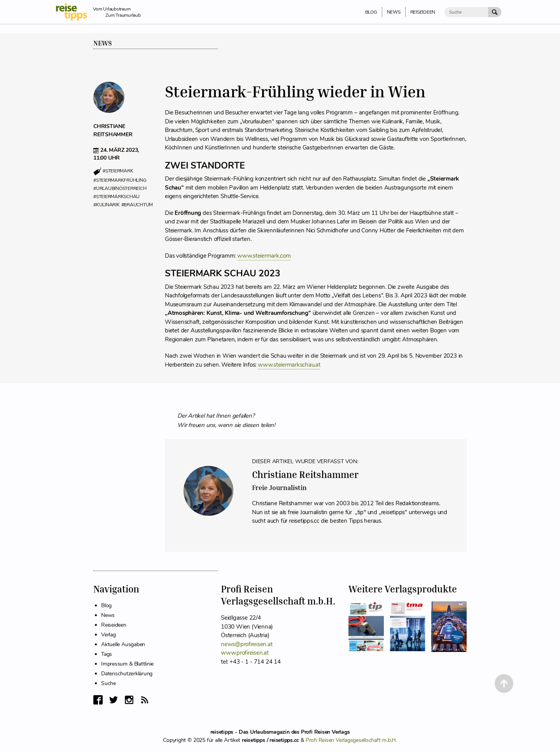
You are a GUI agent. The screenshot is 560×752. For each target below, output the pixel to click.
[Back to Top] (504, 683)
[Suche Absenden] (495, 12)
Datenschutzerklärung (127, 674)
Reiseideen (114, 625)
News (103, 43)
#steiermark (118, 171)
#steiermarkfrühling (120, 180)
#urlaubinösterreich (120, 188)
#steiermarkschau (116, 197)
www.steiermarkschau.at (289, 365)
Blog (106, 605)
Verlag (108, 635)
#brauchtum (137, 205)
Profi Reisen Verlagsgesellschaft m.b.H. (351, 740)
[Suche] (466, 12)
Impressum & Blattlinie (127, 664)
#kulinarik (107, 205)
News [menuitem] (394, 12)
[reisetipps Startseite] (74, 12)
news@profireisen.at (247, 644)
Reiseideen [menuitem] (423, 12)
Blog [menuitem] (371, 12)
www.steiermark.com (264, 256)
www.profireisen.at (245, 653)
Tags (107, 654)
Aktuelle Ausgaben (123, 644)
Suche (108, 683)
